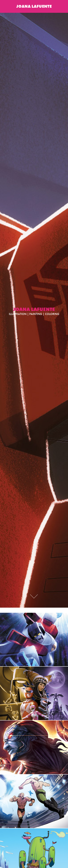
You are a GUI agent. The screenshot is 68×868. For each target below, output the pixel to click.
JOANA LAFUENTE (34, 6)
